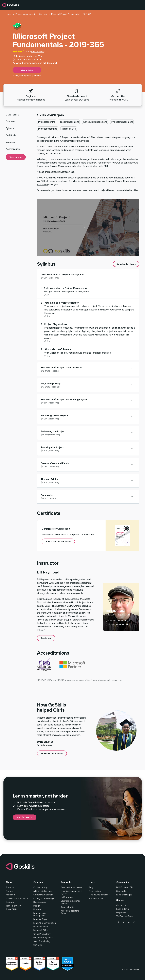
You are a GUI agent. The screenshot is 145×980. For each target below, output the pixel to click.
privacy (17, 906)
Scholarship (122, 891)
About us (10, 887)
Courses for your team (71, 887)
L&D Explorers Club (125, 887)
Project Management (25, 14)
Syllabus (10, 128)
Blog (91, 887)
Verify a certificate (125, 916)
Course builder (68, 907)
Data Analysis (40, 902)
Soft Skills (38, 945)
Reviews (10, 902)
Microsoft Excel (41, 927)
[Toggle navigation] (141, 5)
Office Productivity (42, 934)
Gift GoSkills (11, 909)
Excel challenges (124, 895)
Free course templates (99, 895)
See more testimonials (52, 753)
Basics (107, 178)
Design (37, 906)
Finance (37, 909)
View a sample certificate (58, 541)
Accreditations (13, 149)
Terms (9, 906)
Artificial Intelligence (43, 891)
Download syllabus (126, 264)
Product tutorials (96, 898)
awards (25, 898)
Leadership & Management (40, 914)
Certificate (11, 135)
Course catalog (41, 887)
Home (8, 14)
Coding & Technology (44, 898)
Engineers (119, 178)
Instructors (11, 895)
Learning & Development (45, 923)
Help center (122, 913)
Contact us (121, 905)
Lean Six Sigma (40, 919)
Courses (43, 14)
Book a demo (123, 909)
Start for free (25, 817)
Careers (10, 891)
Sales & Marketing (42, 941)
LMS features (67, 897)
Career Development (43, 895)
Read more (46, 638)
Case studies (95, 891)
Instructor (11, 142)
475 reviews (37, 51)
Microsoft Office (41, 930)
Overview (11, 121)
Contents (13, 115)
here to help (99, 190)
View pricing (27, 70)
